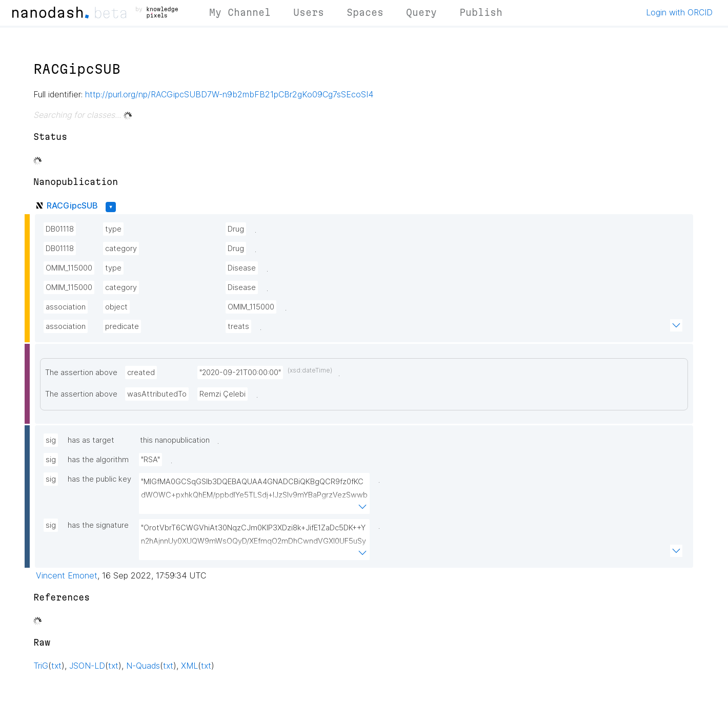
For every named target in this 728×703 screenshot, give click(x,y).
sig (51, 440)
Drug (236, 229)
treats (238, 326)
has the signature (98, 525)
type (113, 229)
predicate (122, 326)
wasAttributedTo (157, 394)
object (116, 307)
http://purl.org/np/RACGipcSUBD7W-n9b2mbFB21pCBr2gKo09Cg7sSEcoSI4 (229, 94)
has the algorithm (98, 460)
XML (189, 666)
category (121, 249)
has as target (91, 440)
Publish (481, 12)
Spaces (365, 12)
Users (309, 12)
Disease (242, 268)
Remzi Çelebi (223, 394)
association (66, 307)
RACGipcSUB (72, 205)
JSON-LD (87, 666)
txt (56, 666)
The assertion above (81, 373)
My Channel (240, 12)
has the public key (99, 479)
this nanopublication (175, 440)
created (141, 373)
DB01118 (60, 229)
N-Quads (143, 666)
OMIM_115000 (69, 268)
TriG (41, 666)
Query (421, 12)
